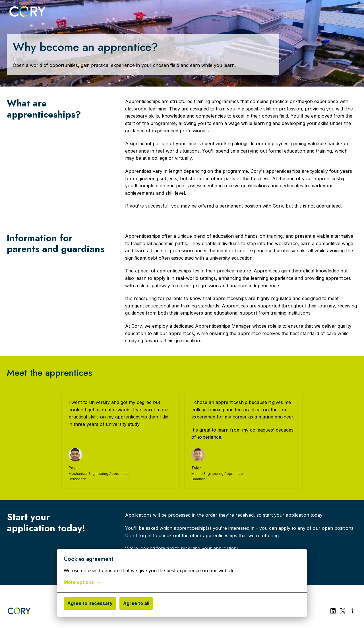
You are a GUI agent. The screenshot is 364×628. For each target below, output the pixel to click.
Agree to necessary (90, 603)
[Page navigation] (351, 11)
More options (82, 582)
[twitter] (343, 611)
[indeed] (352, 611)
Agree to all (136, 603)
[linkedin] (333, 611)
